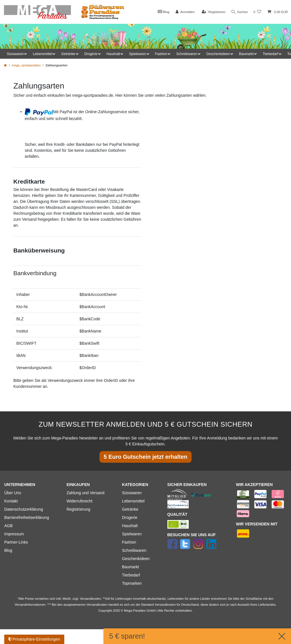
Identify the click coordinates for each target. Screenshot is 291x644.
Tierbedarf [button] (270, 54)
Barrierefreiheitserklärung (27, 517)
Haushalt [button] (113, 54)
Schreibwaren (134, 550)
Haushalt (130, 526)
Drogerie (130, 517)
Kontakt (11, 501)
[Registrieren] (212, 12)
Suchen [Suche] (239, 12)
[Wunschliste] (257, 12)
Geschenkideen (136, 559)
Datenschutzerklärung (24, 509)
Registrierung (78, 509)
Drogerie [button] (91, 54)
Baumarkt (130, 567)
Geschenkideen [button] (218, 54)
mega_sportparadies (26, 65)
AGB (9, 526)
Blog (162, 12)
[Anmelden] (184, 12)
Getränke (130, 509)
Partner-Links (16, 542)
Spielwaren (132, 534)
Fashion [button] (161, 54)
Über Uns (13, 493)
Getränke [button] (68, 54)
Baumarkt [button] (246, 54)
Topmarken (132, 583)
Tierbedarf (131, 575)
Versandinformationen (30, 605)
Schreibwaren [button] (187, 54)
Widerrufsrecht (79, 501)
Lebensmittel (133, 501)
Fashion (129, 542)
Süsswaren (132, 493)
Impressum (14, 534)
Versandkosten (165, 605)
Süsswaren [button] (15, 54)
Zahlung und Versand (85, 493)
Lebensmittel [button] (42, 54)
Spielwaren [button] (137, 54)
